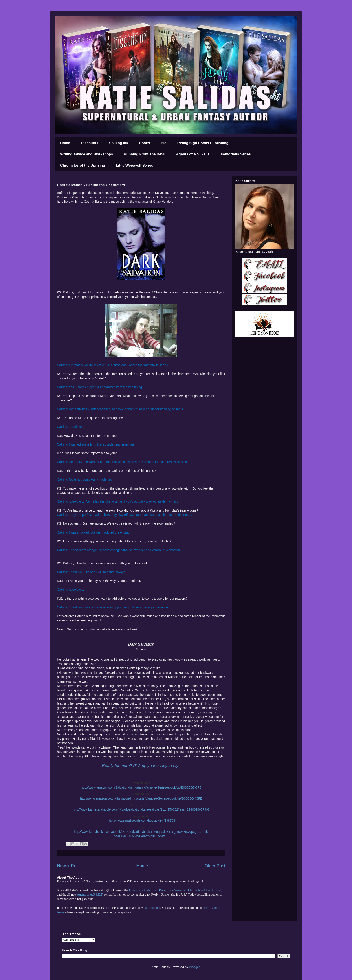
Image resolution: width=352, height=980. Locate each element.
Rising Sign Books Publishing (203, 143)
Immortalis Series (236, 154)
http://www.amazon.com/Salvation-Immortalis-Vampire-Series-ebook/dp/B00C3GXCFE (141, 787)
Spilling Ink (119, 143)
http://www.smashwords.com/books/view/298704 (141, 820)
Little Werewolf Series (134, 165)
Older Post (215, 866)
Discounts (89, 143)
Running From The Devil (144, 154)
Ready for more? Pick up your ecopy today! (141, 766)
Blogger (194, 967)
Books (144, 143)
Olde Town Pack (155, 890)
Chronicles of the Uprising (83, 165)
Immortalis (136, 890)
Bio (164, 143)
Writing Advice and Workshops (87, 154)
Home (65, 143)
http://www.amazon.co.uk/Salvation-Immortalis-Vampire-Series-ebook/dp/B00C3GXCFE (141, 798)
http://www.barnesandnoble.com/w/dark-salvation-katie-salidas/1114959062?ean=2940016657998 (141, 809)
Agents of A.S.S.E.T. (193, 154)
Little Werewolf (176, 890)
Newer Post (68, 866)
